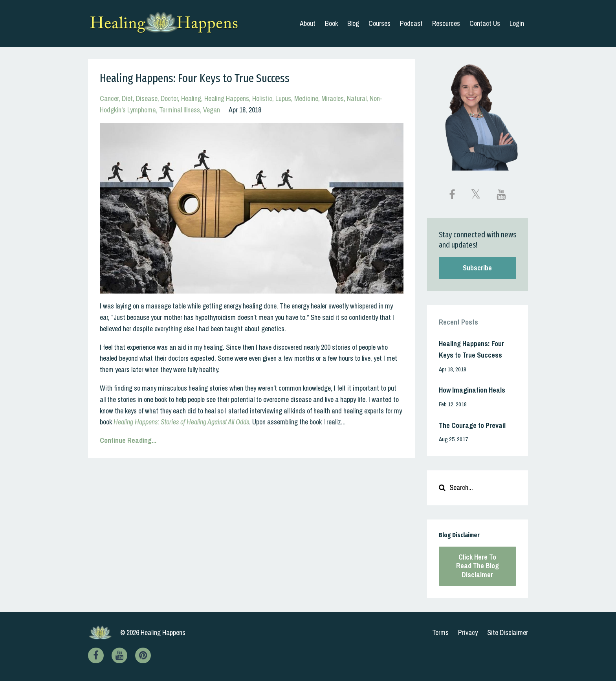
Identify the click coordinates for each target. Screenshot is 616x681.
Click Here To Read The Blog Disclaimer (478, 566)
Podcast (411, 23)
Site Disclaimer (508, 632)
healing (191, 98)
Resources (446, 23)
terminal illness (180, 110)
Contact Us (485, 23)
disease (147, 98)
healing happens (227, 98)
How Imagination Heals (472, 390)
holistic (262, 98)
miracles (333, 98)
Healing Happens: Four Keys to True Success (195, 78)
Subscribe (477, 268)
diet (127, 98)
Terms (440, 632)
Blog (353, 23)
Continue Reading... (128, 440)
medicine (306, 98)
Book (331, 23)
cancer (109, 98)
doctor (169, 98)
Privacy (468, 632)
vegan (212, 110)
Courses (379, 23)
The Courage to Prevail (472, 425)
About (308, 23)
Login (517, 23)
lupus (283, 98)
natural (357, 98)
